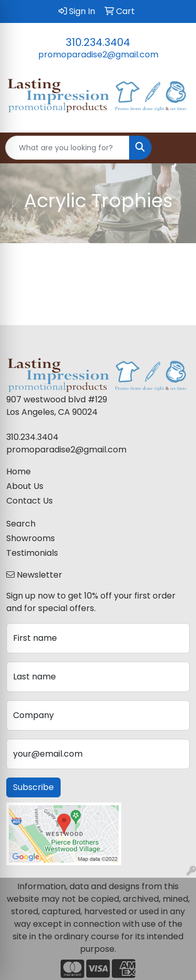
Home (19, 471)
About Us (25, 486)
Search (21, 524)
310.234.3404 (98, 42)
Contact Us (30, 501)
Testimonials (32, 553)
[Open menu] (175, 148)
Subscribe (33, 787)
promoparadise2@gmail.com (98, 55)
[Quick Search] (67, 148)
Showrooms (31, 538)
